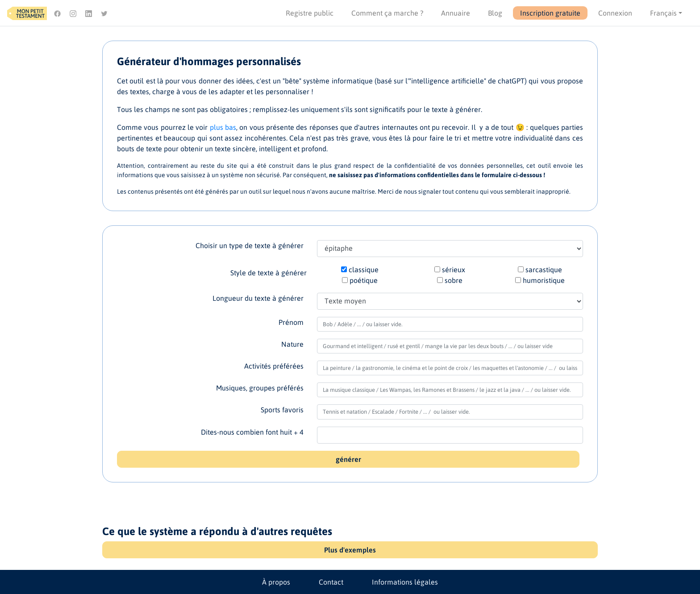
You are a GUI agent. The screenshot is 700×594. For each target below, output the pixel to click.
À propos (276, 582)
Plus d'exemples (350, 550)
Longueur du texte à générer (258, 298)
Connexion (615, 13)
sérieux (454, 270)
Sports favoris (282, 410)
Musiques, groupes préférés (260, 388)
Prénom (291, 322)
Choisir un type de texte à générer (250, 245)
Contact (331, 582)
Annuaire (456, 13)
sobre (454, 280)
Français (663, 13)
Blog (495, 13)
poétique (364, 280)
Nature (292, 344)
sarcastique (544, 270)
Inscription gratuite (550, 13)
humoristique (544, 280)
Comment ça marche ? (387, 13)
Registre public (310, 13)
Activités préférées (274, 366)
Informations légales (405, 582)
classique (364, 270)
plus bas (223, 127)
